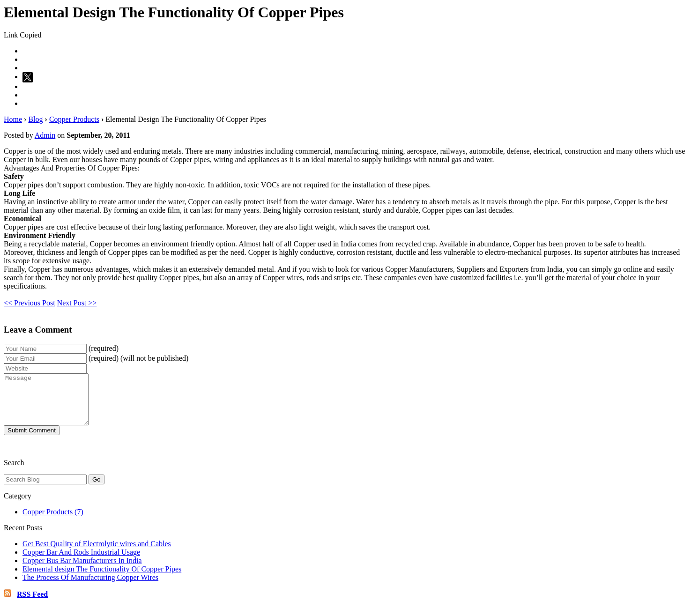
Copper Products (74, 119)
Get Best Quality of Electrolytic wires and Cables (97, 553)
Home (13, 119)
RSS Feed (32, 604)
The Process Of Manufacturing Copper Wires (90, 587)
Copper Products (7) (53, 522)
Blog (35, 119)
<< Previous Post (30, 303)
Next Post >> (77, 303)
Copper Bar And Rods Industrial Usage (81, 562)
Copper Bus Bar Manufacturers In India (82, 570)
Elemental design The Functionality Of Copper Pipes (102, 579)
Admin (45, 135)
